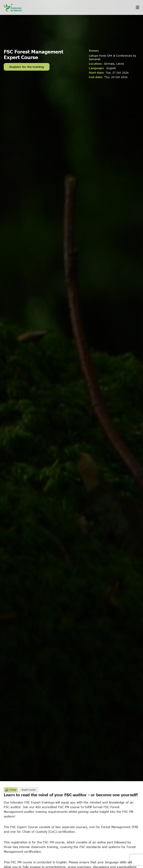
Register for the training (27, 67)
